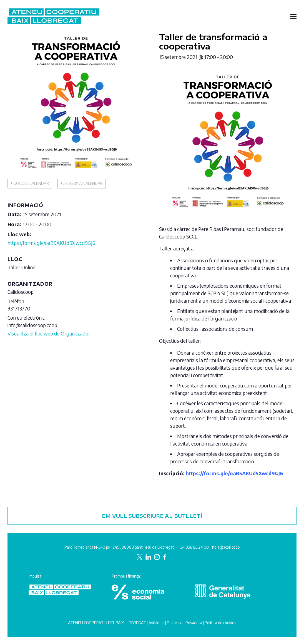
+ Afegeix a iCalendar (82, 183)
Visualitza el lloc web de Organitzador (49, 333)
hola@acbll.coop (226, 547)
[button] (293, 16)
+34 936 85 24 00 (194, 547)
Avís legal (156, 623)
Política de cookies (220, 623)
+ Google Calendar (30, 183)
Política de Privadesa (184, 623)
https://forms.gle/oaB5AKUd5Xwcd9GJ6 (51, 243)
